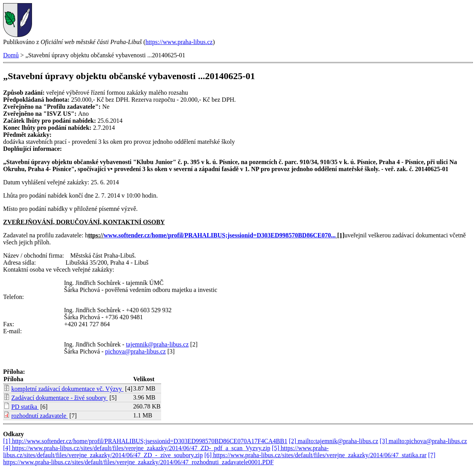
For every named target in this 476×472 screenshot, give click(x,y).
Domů (11, 55)
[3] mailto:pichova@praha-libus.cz (423, 441)
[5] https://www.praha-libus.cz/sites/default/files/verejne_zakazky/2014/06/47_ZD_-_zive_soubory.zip (166, 452)
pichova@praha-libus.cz (135, 351)
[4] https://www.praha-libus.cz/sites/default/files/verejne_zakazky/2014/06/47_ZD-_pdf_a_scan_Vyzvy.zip (137, 448)
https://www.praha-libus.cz (179, 42)
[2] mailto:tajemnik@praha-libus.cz (333, 441)
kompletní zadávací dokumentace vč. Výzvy (67, 389)
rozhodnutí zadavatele (40, 416)
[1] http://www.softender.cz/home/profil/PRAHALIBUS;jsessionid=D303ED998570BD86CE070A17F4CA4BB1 (145, 441)
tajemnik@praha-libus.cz (157, 344)
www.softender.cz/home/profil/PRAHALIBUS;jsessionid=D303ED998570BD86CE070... (220, 235)
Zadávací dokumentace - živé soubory (59, 398)
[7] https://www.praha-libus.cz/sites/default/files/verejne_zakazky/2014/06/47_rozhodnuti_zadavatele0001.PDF (219, 459)
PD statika (25, 407)
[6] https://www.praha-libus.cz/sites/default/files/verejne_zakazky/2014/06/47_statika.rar (315, 455)
